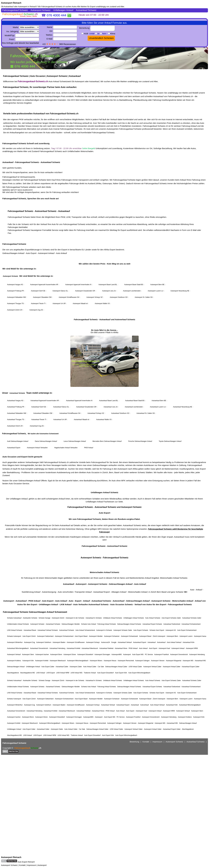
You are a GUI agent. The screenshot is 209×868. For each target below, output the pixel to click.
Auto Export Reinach (26, 862)
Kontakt (22, 865)
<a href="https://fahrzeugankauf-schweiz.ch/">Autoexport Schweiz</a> (104, 432)
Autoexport (42, 865)
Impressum (32, 865)
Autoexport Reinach (11, 3)
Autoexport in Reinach (27, 7)
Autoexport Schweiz (9, 865)
